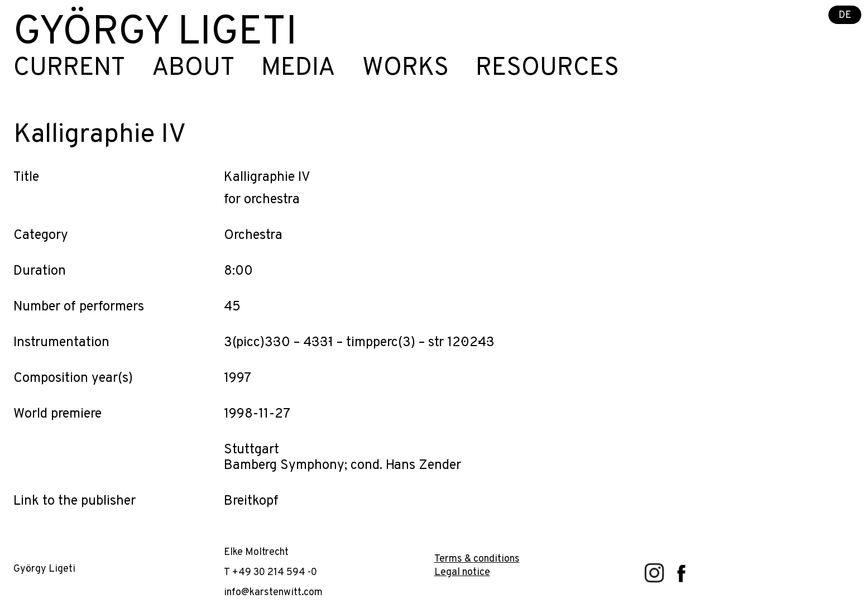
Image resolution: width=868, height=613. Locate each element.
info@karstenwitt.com (273, 593)
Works (406, 69)
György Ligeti (155, 33)
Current (69, 69)
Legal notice (462, 573)
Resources (547, 69)
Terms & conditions (477, 559)
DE (845, 15)
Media (298, 69)
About (193, 69)
